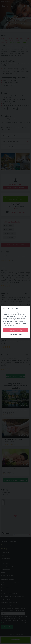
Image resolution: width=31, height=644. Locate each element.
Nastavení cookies (15, 334)
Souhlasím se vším (16, 330)
